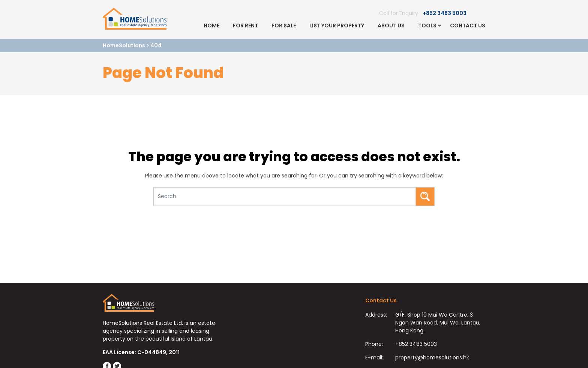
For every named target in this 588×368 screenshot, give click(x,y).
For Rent (245, 26)
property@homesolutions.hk (432, 357)
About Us (391, 26)
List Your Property (337, 26)
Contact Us (468, 26)
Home (211, 26)
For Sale (284, 26)
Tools (427, 26)
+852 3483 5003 (445, 13)
